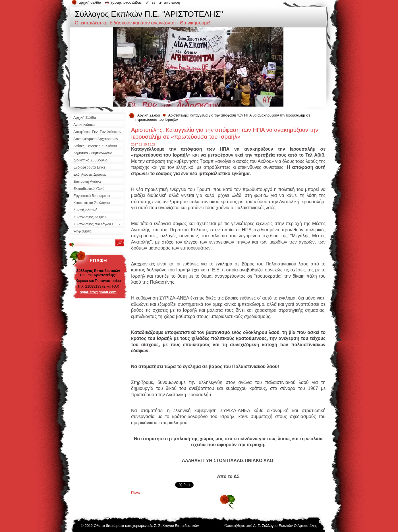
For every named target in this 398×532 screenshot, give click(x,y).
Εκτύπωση (172, 2)
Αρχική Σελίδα (149, 115)
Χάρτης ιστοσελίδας (126, 2)
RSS (153, 2)
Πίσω (136, 492)
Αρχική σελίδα (90, 2)
